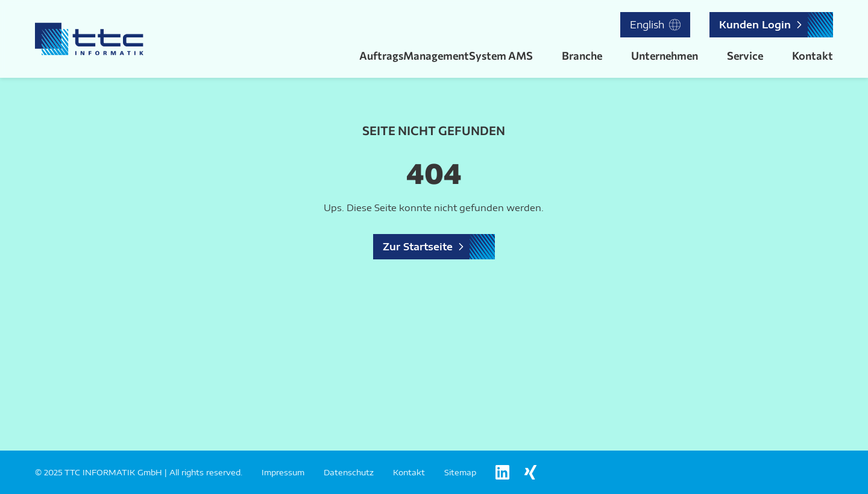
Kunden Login (755, 25)
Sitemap (460, 472)
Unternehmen (665, 55)
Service (745, 55)
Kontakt (813, 55)
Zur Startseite (418, 247)
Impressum (283, 472)
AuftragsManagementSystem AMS (446, 55)
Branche (582, 55)
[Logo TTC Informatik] (89, 39)
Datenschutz (349, 472)
